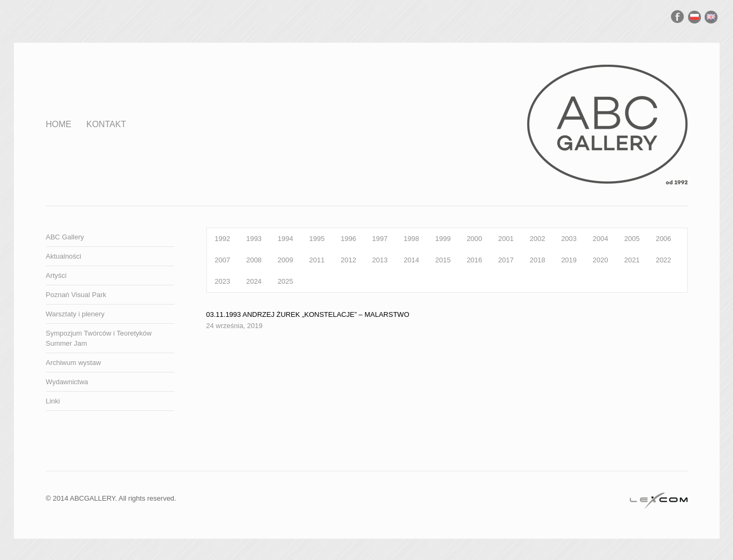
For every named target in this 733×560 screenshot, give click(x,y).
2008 (254, 260)
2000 (474, 239)
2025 (285, 281)
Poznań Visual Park (76, 295)
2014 (411, 260)
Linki (53, 401)
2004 (601, 239)
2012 (348, 260)
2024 (254, 281)
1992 (223, 239)
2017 (506, 260)
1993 (254, 239)
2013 (380, 260)
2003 (569, 239)
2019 (569, 260)
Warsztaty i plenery (75, 314)
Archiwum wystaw (74, 363)
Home (59, 124)
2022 (663, 260)
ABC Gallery (65, 237)
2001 (506, 239)
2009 (285, 260)
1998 (411, 239)
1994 (285, 239)
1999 (443, 239)
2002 (538, 239)
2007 (223, 260)
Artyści (56, 275)
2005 (632, 239)
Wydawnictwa (67, 382)
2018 (538, 260)
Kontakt (106, 124)
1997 (380, 239)
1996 (348, 239)
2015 (443, 260)
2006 (663, 239)
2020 (601, 260)
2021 (632, 260)
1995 (317, 239)
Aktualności (64, 256)
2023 (223, 281)
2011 (317, 260)
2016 (474, 260)
